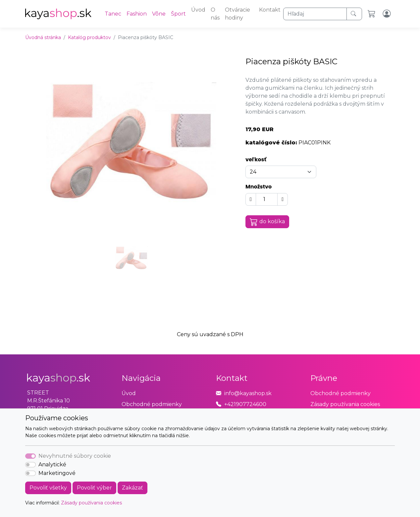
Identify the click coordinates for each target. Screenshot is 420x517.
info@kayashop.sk (248, 393)
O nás (215, 14)
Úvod (198, 10)
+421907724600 (245, 404)
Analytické (52, 465)
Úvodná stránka (43, 37)
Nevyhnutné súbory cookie (75, 456)
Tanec (113, 14)
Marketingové (57, 473)
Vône (159, 14)
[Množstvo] (267, 199)
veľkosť (256, 159)
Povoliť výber (94, 488)
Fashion (137, 14)
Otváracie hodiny (237, 14)
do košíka (267, 222)
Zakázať (132, 488)
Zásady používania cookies (91, 503)
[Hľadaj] (315, 14)
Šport (178, 14)
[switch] (30, 465)
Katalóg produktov (89, 37)
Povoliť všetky (48, 488)
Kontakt (270, 10)
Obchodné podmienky (152, 404)
